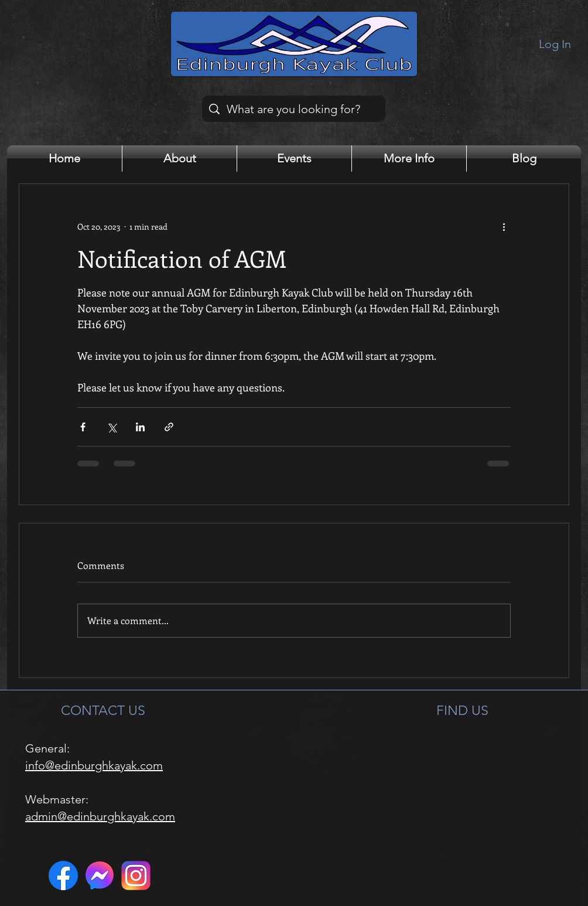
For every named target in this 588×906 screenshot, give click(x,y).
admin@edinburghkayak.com (100, 816)
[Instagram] (136, 876)
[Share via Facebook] (83, 427)
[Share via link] (169, 427)
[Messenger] (100, 876)
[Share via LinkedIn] (140, 427)
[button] (180, 159)
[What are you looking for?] (294, 109)
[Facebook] (63, 876)
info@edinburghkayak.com (94, 765)
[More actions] (504, 226)
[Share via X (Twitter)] (112, 427)
